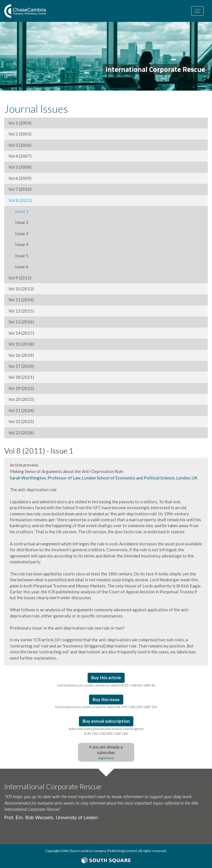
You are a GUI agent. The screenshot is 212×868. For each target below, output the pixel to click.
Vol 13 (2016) (21, 322)
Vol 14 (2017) (21, 333)
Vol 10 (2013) (21, 289)
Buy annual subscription (106, 721)
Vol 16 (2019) (21, 355)
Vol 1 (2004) (20, 123)
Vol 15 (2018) (21, 344)
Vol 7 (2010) (20, 189)
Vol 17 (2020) (21, 366)
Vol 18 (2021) (21, 377)
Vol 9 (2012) (20, 278)
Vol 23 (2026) (21, 433)
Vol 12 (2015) (21, 311)
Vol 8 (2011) (20, 200)
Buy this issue (106, 699)
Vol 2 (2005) (20, 134)
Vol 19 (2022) (21, 388)
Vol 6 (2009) (20, 178)
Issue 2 (18, 222)
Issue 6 (18, 267)
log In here (106, 758)
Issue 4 (18, 244)
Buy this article (106, 678)
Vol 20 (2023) (21, 399)
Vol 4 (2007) (20, 156)
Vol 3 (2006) (20, 145)
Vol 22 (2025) (21, 421)
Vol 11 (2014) (21, 300)
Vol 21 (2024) (21, 410)
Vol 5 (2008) (20, 167)
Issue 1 (19, 211)
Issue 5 (18, 256)
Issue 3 (18, 233)
